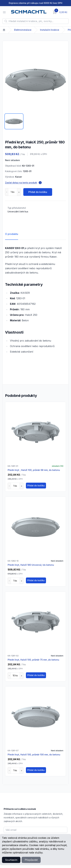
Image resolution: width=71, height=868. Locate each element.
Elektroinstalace (23, 30)
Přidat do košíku (38, 192)
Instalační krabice (50, 30)
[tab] (14, 121)
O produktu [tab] (12, 234)
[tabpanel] (35, 80)
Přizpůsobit (31, 860)
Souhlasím (11, 860)
